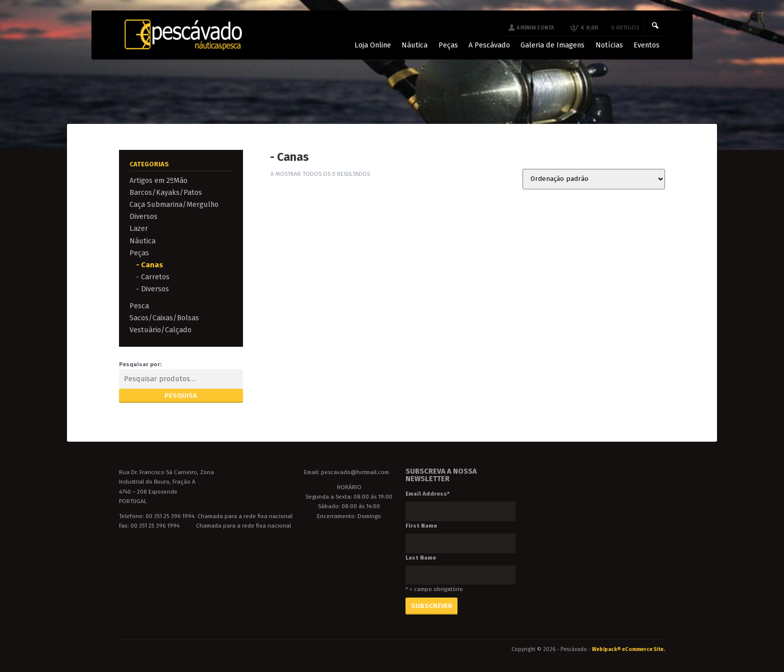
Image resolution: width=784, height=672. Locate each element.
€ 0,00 (609, 27)
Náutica (142, 241)
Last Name (421, 558)
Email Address (427, 494)
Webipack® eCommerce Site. (628, 649)
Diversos (143, 216)
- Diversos (152, 289)
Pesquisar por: (140, 364)
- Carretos (153, 277)
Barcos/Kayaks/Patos (166, 192)
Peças (139, 253)
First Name (421, 526)
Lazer (139, 228)
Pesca (139, 306)
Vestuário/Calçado (160, 330)
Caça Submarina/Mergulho (174, 204)
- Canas (149, 265)
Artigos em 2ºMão (158, 180)
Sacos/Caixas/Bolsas (164, 318)
